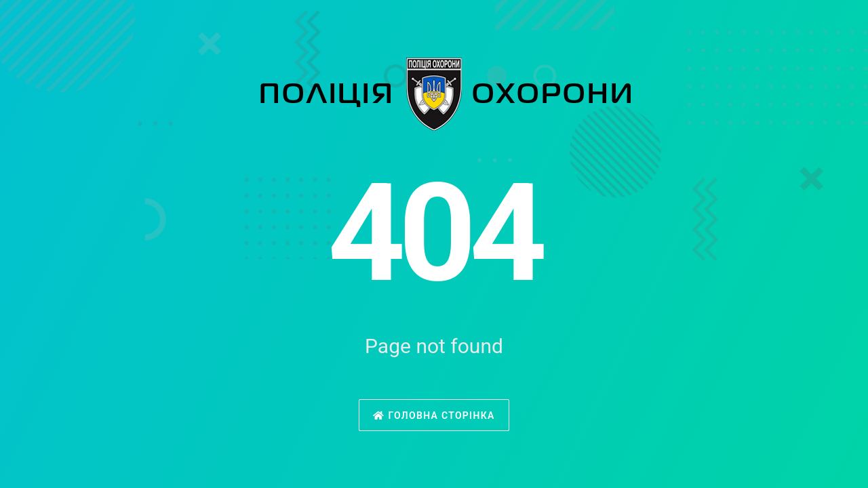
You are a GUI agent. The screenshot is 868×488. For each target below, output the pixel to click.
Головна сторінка (434, 415)
